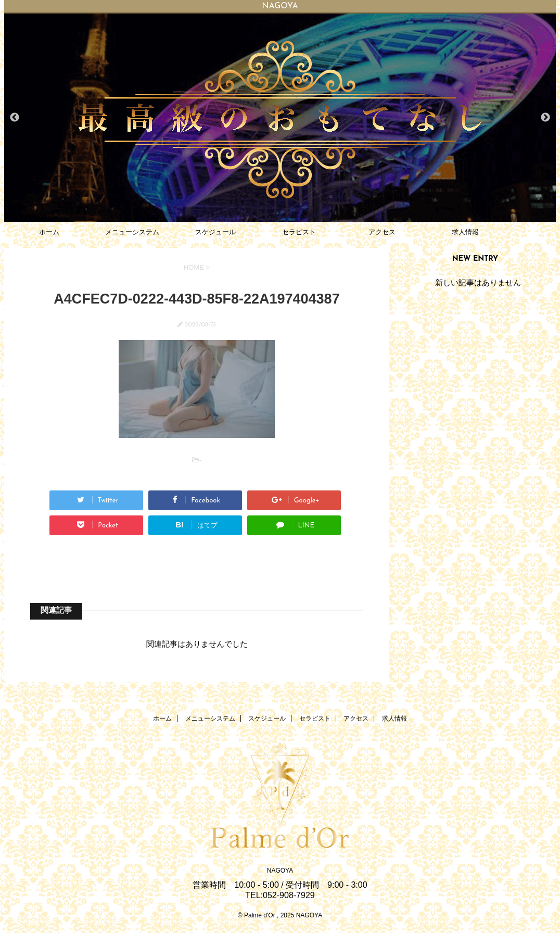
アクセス (382, 232)
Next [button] (545, 118)
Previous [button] (15, 118)
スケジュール (215, 232)
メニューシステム (132, 232)
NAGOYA (280, 871)
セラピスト (299, 232)
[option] (280, 118)
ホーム (49, 232)
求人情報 (465, 232)
